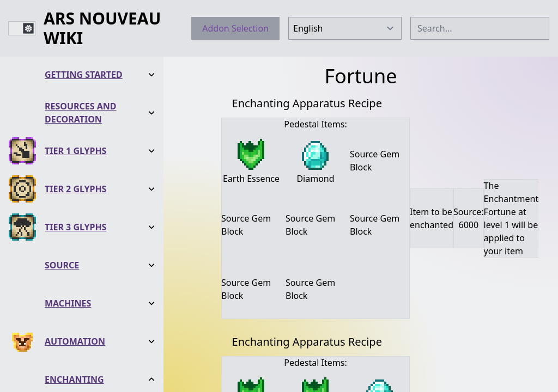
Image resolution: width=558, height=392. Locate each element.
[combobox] (480, 28)
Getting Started (84, 74)
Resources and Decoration (81, 112)
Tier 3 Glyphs (75, 226)
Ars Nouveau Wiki (102, 28)
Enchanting (74, 379)
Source (62, 265)
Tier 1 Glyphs (75, 150)
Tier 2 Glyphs (75, 188)
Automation (75, 341)
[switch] (22, 28)
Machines (68, 303)
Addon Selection (235, 28)
